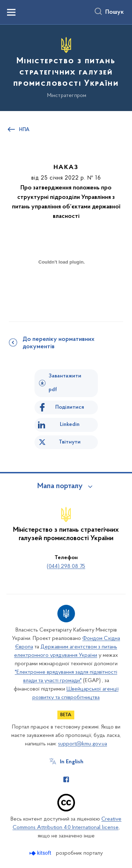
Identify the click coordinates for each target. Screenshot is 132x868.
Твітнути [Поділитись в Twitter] (70, 442)
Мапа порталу (60, 486)
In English (72, 762)
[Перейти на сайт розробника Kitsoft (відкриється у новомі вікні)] (41, 853)
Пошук (115, 12)
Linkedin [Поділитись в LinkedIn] (70, 425)
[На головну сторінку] (66, 67)
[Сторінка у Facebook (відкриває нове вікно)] (66, 779)
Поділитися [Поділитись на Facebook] (70, 407)
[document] (62, 287)
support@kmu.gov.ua (83, 744)
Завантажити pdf (65, 383)
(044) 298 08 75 (66, 566)
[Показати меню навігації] (11, 12)
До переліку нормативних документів (58, 343)
